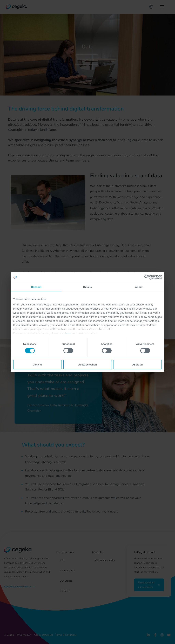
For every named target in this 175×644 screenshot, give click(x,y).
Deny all (38, 365)
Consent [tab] (36, 287)
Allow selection (87, 365)
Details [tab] (87, 287)
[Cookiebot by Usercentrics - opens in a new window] (147, 277)
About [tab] (139, 287)
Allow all (137, 365)
